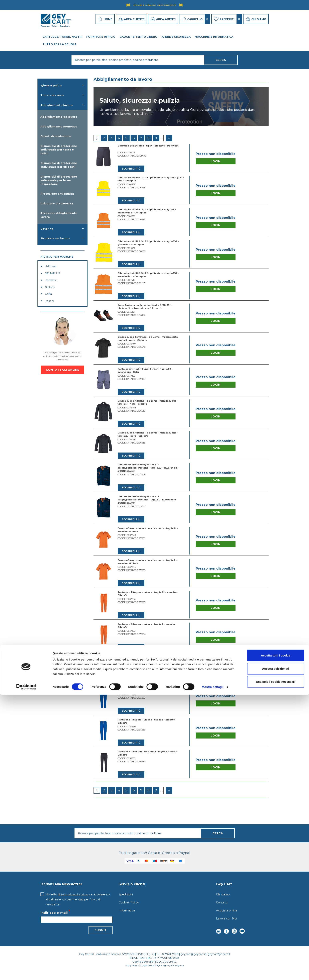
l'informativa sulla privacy (75, 901)
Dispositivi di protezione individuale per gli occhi (59, 165)
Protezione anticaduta (57, 194)
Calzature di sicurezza (57, 203)
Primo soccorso (52, 95)
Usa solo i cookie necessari (276, 967)
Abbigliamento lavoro (57, 105)
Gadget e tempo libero (138, 37)
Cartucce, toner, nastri (62, 37)
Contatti (222, 909)
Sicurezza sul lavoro (55, 238)
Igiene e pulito (51, 85)
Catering (47, 229)
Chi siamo (223, 901)
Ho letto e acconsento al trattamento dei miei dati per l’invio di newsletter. (79, 906)
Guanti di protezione (56, 136)
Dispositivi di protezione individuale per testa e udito (59, 150)
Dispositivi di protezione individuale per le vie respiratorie (59, 180)
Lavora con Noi (226, 925)
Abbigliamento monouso (59, 126)
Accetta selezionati (275, 954)
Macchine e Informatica (214, 37)
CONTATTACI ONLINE (62, 370)
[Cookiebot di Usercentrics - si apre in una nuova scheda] (26, 972)
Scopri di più (131, 169)
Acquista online (227, 917)
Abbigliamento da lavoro (59, 117)
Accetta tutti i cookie (276, 941)
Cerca (218, 840)
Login (215, 162)
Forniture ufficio (101, 37)
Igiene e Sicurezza (176, 37)
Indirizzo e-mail (54, 920)
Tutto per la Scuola (59, 44)
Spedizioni (126, 901)
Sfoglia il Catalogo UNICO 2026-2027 (155, 5)
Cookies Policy (129, 909)
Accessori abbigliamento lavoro (59, 215)
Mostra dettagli (213, 972)
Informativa (127, 917)
